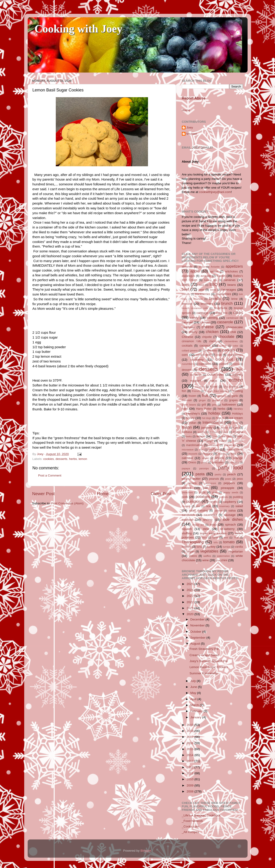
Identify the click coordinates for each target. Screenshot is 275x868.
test (226, 538)
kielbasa (187, 432)
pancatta (234, 462)
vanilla (239, 547)
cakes (238, 313)
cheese (208, 327)
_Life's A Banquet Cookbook (201, 815)
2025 (190, 584)
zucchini (222, 560)
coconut (205, 346)
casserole (225, 322)
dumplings (196, 375)
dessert (186, 370)
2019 (190, 725)
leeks (189, 436)
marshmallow (195, 445)
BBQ (213, 284)
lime (215, 436)
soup (213, 525)
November (198, 625)
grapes (233, 400)
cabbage (202, 313)
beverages (229, 290)
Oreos (192, 462)
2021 (190, 608)
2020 (190, 614)
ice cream (236, 418)
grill (204, 405)
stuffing (187, 533)
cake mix (222, 313)
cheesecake (234, 327)
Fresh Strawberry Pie (204, 649)
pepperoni (210, 483)
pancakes (218, 462)
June (194, 687)
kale (236, 428)
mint (201, 450)
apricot (214, 272)
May (194, 693)
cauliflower (188, 327)
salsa (232, 510)
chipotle (207, 337)
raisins (214, 502)
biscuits (186, 294)
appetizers (234, 266)
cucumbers (188, 364)
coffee (223, 346)
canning (212, 318)
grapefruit (217, 400)
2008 (190, 791)
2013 (190, 761)
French (196, 391)
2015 (190, 749)
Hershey (238, 409)
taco (204, 538)
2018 (190, 731)
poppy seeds (231, 492)
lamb (225, 432)
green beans (189, 405)
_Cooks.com (191, 826)
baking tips (211, 280)
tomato (229, 542)
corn (185, 355)
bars (186, 284)
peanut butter (191, 479)
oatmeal (187, 458)
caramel (187, 322)
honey (190, 418)
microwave (188, 450)
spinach (230, 525)
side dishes (233, 519)
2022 (190, 602)
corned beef (203, 355)
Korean (214, 432)
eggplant (196, 381)
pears (228, 479)
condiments (210, 351)
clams (213, 341)
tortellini (187, 547)
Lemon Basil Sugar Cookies (209, 667)
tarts (215, 538)
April (194, 699)
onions (219, 458)
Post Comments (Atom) (67, 503)
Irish (235, 423)
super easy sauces (213, 533)
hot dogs (207, 418)
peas (240, 479)
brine (235, 299)
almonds (187, 267)
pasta (200, 474)
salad (239, 506)
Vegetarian (235, 551)
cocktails (187, 346)
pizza (202, 492)
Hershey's (193, 414)
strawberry (227, 529)
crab (219, 355)
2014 (190, 755)
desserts (61, 459)
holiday (214, 413)
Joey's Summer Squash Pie (208, 661)
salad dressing (198, 511)
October (196, 632)
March (195, 705)
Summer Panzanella (204, 673)
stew (206, 529)
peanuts (214, 479)
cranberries (235, 355)
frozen (192, 396)
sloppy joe (198, 525)
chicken (212, 332)
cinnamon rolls (192, 341)
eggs (214, 381)
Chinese (188, 337)
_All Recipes (191, 832)
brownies (207, 304)
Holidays (238, 414)
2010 (190, 779)
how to (220, 418)
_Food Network (192, 821)
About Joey (190, 162)
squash (187, 529)
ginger (202, 400)
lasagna (238, 432)
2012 (190, 767)
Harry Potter (204, 409)
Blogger (146, 851)
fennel (214, 387)
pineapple (228, 488)
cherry (193, 332)
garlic (235, 396)
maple (223, 441)
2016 (190, 743)
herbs (73, 459)
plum (215, 492)
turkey (211, 547)
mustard (207, 454)
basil (201, 285)
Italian (187, 427)
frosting (238, 391)
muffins (214, 449)
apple (195, 271)
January (196, 717)
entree (236, 380)
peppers (229, 483)
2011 (190, 773)
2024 (190, 590)
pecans (192, 483)
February (197, 711)
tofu (216, 542)
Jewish (224, 428)
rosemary (225, 506)
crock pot (224, 359)
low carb (226, 436)
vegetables (209, 551)
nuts (233, 454)
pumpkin (193, 501)
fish (184, 391)
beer (201, 290)
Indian (193, 423)
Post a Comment (50, 475)
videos (193, 556)
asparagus (188, 276)
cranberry (197, 360)
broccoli (187, 304)
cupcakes (205, 364)
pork (185, 497)
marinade (238, 441)
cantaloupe (232, 318)
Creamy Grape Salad (204, 655)
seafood (187, 520)
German (187, 400)
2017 (190, 737)
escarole (200, 387)
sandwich (188, 515)
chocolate (226, 336)
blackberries (203, 294)
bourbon (198, 299)
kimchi (201, 432)
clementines (231, 341)
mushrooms (235, 449)
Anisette (215, 267)
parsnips (204, 468)
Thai (236, 538)
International (213, 422)
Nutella (222, 454)
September (198, 638)
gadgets (222, 396)
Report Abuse (194, 98)
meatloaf (214, 445)
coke (235, 346)
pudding (238, 497)
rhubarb (186, 506)
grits (214, 405)
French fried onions (216, 391)
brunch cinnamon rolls (195, 308)
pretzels (224, 497)
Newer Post (44, 494)
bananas (230, 280)
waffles (207, 556)
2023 (190, 596)
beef (186, 289)
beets (213, 290)
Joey (190, 127)
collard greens (190, 351)
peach (232, 474)
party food (231, 468)
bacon (221, 276)
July (194, 681)
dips (240, 369)
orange (238, 458)
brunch (227, 303)
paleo (204, 462)
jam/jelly (207, 428)
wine (206, 560)
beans (232, 285)
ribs (198, 506)
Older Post (161, 494)
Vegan (190, 552)
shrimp (208, 520)
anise (202, 267)
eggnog (238, 375)
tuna (199, 547)
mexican (230, 445)
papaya (186, 468)
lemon (83, 459)
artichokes (231, 272)
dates (236, 364)
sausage (230, 515)
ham (185, 409)
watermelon (223, 556)
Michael (192, 134)
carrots (205, 322)
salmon (218, 511)
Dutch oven (215, 375)
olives (205, 458)
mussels (193, 454)
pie (205, 488)
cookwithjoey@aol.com (215, 192)
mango (208, 441)
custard (223, 364)
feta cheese (231, 387)
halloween (229, 405)
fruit (205, 395)
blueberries (223, 294)
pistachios (187, 492)
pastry (218, 474)
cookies (49, 459)
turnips (227, 547)
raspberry (230, 502)
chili (233, 332)
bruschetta (221, 308)
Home (103, 494)
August (196, 644)
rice (208, 506)
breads (215, 298)
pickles (187, 488)
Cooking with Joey (78, 29)
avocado (206, 276)
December (198, 619)
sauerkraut (210, 515)
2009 (190, 785)
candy (194, 318)
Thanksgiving (193, 542)
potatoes (203, 497)
